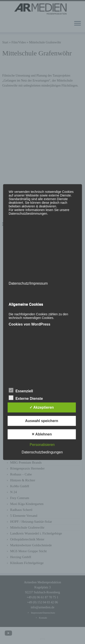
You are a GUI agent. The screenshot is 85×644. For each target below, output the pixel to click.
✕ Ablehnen (42, 434)
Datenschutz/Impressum (28, 283)
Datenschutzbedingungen (42, 452)
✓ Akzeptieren (42, 407)
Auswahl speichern (42, 421)
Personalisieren (42, 445)
